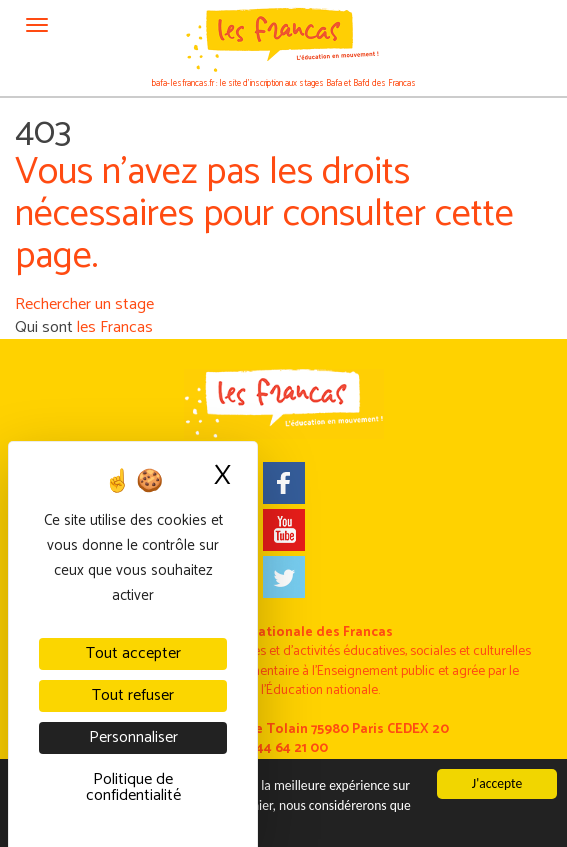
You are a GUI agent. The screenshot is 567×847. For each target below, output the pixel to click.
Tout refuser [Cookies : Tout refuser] (133, 695)
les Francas (115, 327)
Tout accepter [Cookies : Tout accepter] (133, 653)
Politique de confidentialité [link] (133, 787)
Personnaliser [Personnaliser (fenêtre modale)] (133, 737)
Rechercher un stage (84, 304)
